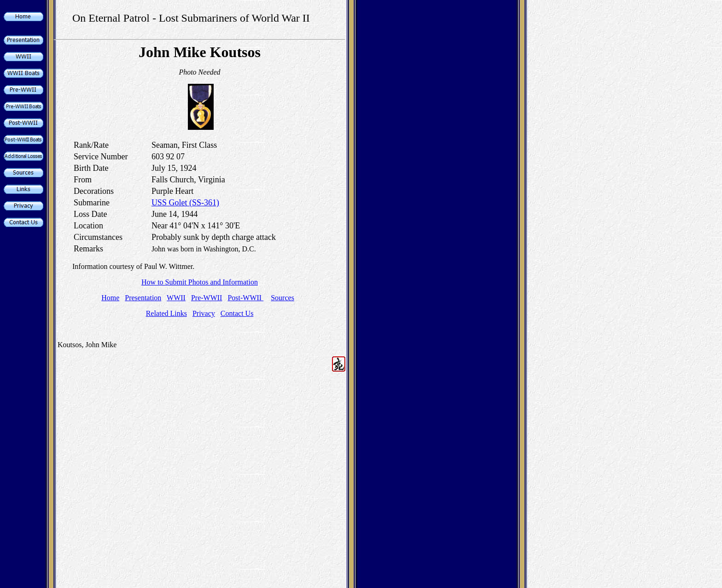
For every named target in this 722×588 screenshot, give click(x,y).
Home (110, 298)
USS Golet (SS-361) (185, 203)
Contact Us (237, 313)
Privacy (204, 313)
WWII (176, 298)
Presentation (143, 298)
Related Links (166, 313)
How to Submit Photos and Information (200, 282)
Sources (282, 298)
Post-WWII (245, 298)
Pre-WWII (207, 298)
